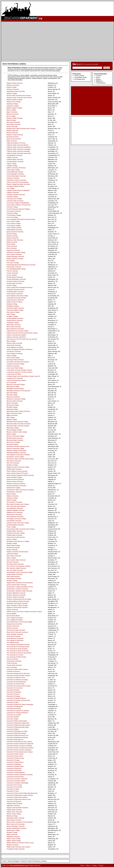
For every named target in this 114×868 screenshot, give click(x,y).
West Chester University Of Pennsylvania (20, 822)
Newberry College (12, 465)
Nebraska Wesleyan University (16, 453)
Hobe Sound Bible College (15, 310)
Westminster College (13, 830)
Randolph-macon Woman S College (18, 541)
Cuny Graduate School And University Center (21, 219)
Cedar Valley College (13, 170)
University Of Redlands (14, 764)
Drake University (12, 246)
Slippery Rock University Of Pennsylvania (20, 583)
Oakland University (13, 496)
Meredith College (12, 407)
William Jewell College (14, 841)
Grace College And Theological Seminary (20, 287)
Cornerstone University (14, 211)
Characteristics (101, 83)
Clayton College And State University (18, 184)
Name (98, 77)
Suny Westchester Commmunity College (19, 622)
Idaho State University (14, 325)
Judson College (11, 356)
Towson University (12, 659)
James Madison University (15, 347)
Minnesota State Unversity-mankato (18, 426)
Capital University (12, 157)
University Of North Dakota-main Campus (20, 752)
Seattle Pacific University (14, 574)
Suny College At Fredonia (15, 618)
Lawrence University (13, 366)
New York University (13, 463)
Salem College (11, 558)
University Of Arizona (13, 671)
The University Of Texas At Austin (17, 649)
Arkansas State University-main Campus (19, 98)
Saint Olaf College (12, 554)
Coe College (11, 188)
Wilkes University (12, 834)
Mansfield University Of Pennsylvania (18, 391)
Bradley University (12, 131)
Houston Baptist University (15, 318)
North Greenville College (14, 477)
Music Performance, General (37, 861)
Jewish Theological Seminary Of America (19, 349)
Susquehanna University (14, 624)
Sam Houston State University (16, 560)
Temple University (12, 628)
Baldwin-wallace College (14, 108)
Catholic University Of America (16, 168)
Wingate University (13, 845)
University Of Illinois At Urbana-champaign (20, 704)
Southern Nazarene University (16, 595)
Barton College (11, 110)
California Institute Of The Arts (16, 143)
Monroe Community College (15, 436)
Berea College (11, 116)
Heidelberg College (13, 306)
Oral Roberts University (14, 521)
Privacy (101, 865)
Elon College (11, 261)
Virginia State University (14, 810)
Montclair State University (15, 438)
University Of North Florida (15, 754)
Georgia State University (14, 283)
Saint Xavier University (14, 556)
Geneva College (12, 275)
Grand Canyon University (15, 294)
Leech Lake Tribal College (15, 368)
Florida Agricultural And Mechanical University (21, 265)
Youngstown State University (16, 849)
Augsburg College (12, 104)
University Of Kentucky (14, 709)
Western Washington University (16, 828)
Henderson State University (15, 308)
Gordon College (12, 285)
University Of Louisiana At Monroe (17, 713)
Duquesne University (13, 250)
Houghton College (12, 316)
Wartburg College (12, 816)
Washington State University (15, 818)
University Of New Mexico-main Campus (19, 742)
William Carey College (14, 839)
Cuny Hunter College (13, 221)
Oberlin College (11, 500)
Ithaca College (11, 341)
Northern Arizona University (15, 479)
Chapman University (13, 178)
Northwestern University (14, 492)
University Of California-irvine (16, 678)
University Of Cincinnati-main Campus (19, 686)
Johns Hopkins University (15, 353)
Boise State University (14, 124)
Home (4, 861)
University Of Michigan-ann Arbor (17, 731)
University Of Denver (13, 694)
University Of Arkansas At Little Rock (18, 673)
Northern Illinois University (15, 481)
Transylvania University (14, 661)
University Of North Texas (15, 756)
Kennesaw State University (15, 360)
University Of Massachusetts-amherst (18, 725)
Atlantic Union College (14, 102)
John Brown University (14, 351)
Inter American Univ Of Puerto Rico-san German (22, 339)
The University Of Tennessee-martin (18, 647)
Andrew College (12, 87)
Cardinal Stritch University (15, 159)
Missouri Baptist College (14, 430)
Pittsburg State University (15, 531)
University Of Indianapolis (15, 706)
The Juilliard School (13, 642)
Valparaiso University (13, 806)
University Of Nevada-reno (15, 740)
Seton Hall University (13, 576)
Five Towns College (13, 263)
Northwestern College (13, 488)
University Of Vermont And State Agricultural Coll (22, 793)
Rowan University (12, 550)
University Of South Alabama (16, 773)
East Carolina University (14, 254)
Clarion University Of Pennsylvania (17, 182)
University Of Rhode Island (15, 766)
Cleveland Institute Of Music (15, 186)
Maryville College (12, 395)
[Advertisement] (58, 41)
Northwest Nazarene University (16, 486)
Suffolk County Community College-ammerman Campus (24, 612)
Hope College (11, 314)
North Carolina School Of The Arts (17, 473)
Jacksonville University (14, 345)
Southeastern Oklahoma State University (19, 591)
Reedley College (12, 543)
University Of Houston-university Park (18, 700)
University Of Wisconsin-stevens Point (19, 799)
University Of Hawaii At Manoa (16, 698)
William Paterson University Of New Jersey (20, 843)
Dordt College (11, 244)
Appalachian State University (16, 91)
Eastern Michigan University (15, 256)
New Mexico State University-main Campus (20, 459)
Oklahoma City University (15, 512)
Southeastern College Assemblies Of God (20, 587)
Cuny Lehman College (14, 223)
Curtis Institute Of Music (14, 228)
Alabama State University (15, 83)
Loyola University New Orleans (16, 380)
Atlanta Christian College (14, 100)
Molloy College (11, 434)
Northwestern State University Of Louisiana (20, 490)
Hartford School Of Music (15, 302)
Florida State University (14, 267)
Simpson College (12, 581)
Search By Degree (13, 861)
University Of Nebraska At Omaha (17, 737)
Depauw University (13, 238)
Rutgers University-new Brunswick (17, 552)
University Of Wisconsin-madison (17, 797)
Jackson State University (14, 343)
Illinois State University (14, 327)
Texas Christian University (15, 634)
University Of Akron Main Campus (17, 669)
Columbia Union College (14, 199)
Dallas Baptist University (14, 230)
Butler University (12, 141)
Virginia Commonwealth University (17, 808)
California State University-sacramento (19, 153)
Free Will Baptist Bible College (16, 269)
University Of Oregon (13, 760)
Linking (94, 865)
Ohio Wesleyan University (15, 508)
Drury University (12, 248)
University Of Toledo (13, 789)
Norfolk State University (14, 469)
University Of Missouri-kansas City (17, 735)
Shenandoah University (14, 578)
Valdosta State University (14, 803)
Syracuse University (13, 626)
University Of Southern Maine (16, 781)
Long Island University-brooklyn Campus (19, 370)
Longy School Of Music (14, 374)
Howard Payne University (15, 320)
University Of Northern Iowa (15, 758)
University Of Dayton (13, 690)
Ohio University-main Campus (16, 506)
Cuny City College (12, 217)
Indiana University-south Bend (16, 337)
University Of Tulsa (13, 791)
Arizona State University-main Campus (19, 95)
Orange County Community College (18, 523)
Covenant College (12, 213)
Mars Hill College (12, 393)
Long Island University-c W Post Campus (19, 372)
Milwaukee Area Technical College (17, 422)
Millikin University (12, 415)
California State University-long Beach (19, 147)
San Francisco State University (16, 568)
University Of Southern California (17, 779)
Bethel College (11, 120)
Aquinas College (12, 93)
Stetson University (12, 609)
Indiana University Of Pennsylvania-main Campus (22, 333)
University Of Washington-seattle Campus (20, 795)
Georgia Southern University (15, 281)
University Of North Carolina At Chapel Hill (20, 744)
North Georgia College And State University (20, 475)
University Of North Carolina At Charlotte (19, 746)
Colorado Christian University (16, 195)
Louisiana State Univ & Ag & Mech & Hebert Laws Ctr (23, 376)
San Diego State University (15, 564)
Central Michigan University (15, 174)
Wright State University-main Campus (18, 847)
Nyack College (11, 494)
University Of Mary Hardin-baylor (17, 721)
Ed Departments (80, 79)
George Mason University (15, 277)
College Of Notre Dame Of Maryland (18, 190)
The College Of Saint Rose (15, 640)
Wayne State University (14, 820)
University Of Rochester (14, 770)
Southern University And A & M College (19, 599)
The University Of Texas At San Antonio (19, 653)
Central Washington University (16, 176)
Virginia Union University (14, 812)
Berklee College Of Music (15, 118)
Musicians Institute (12, 444)
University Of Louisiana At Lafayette (18, 711)
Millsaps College (12, 420)
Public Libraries (79, 76)
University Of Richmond (14, 768)
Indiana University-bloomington (16, 335)
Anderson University (13, 85)
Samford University (13, 562)
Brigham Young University (15, 135)
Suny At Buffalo (11, 614)
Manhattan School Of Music (15, 389)
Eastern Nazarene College (15, 259)
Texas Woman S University (15, 638)
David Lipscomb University (15, 232)
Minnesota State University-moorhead (18, 424)
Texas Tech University (13, 636)
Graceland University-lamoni (15, 290)
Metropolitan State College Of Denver (18, 411)
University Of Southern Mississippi (17, 783)
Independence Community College (17, 331)
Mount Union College (13, 442)
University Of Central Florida (15, 684)
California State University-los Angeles (19, 149)
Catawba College (12, 166)
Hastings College (12, 304)
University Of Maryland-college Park (18, 723)
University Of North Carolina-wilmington (19, 750)
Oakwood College (12, 498)
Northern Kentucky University (16, 484)
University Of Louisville (14, 715)
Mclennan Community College (16, 399)
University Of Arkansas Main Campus (18, 676)
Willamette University (13, 837)
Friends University (12, 271)
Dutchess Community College (16, 252)
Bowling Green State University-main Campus (21, 128)
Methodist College (12, 409)
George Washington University (16, 279)
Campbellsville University (14, 155)
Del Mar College (12, 234)
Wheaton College (12, 832)
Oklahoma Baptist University (15, 510)
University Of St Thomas (14, 785)
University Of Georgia (13, 696)
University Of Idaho (13, 702)
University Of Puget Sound (15, 762)
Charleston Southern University (16, 180)
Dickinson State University (15, 240)
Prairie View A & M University (16, 537)
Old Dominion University (14, 515)
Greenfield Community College (16, 298)
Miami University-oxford (14, 413)
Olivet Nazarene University (15, 517)
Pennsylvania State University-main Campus (21, 529)
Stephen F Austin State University (17, 607)
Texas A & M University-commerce (17, 632)
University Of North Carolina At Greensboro (20, 748)
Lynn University (11, 382)
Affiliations (99, 81)
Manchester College (13, 387)
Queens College (12, 539)
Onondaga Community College (16, 519)
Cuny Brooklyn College (14, 215)
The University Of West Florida (16, 657)
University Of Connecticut (15, 688)
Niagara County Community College (18, 467)
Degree (98, 79)
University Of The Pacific (14, 787)
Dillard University (12, 242)
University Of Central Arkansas (16, 682)
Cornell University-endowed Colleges (18, 209)
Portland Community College (16, 533)
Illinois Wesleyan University (15, 329)
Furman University (12, 273)
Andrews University (13, 89)
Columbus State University (15, 201)
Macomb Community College (16, 384)
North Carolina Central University (17, 471)
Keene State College (13, 358)
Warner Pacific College (14, 814)
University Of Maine (13, 717)
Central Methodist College (15, 172)
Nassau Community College (15, 448)
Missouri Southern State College (17, 432)
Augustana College (13, 106)
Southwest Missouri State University (18, 601)
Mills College (11, 417)
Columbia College (12, 197)
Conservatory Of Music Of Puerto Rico (19, 205)
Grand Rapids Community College (17, 296)
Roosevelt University (13, 548)
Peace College (11, 527)
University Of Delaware (14, 692)
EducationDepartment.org (19, 865)
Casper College (11, 164)
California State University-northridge (18, 151)
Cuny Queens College (14, 226)
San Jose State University (15, 570)
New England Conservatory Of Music (18, 455)
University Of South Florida (15, 777)
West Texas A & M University (16, 824)
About (88, 865)
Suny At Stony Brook (13, 616)
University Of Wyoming (14, 801)
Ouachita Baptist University (15, 525)
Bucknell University (13, 137)
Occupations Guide (81, 77)
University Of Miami (13, 729)
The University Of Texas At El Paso (18, 651)
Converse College (12, 207)
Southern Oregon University (15, 597)
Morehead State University (15, 440)
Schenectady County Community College (20, 572)
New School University (14, 461)
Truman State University (14, 665)
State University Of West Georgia (17, 605)
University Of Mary (12, 719)
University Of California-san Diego (17, 680)
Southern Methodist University (16, 593)
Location (99, 76)
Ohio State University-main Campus (18, 504)
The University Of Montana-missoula (18, 645)
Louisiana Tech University (15, 378)
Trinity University (12, 663)
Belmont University (13, 114)
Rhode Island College (13, 545)
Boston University (12, 126)
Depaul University (12, 236)
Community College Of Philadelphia (18, 203)
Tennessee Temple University (16, 630)
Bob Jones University (13, 122)
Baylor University (12, 112)
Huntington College (13, 323)
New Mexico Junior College (15, 457)
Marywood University (13, 397)
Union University (12, 667)
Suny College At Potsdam (15, 620)
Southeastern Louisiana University (17, 589)
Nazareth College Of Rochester (16, 451)
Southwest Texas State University (17, 603)
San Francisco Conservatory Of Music (19, 566)
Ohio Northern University (14, 502)
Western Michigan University (16, 826)
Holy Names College (13, 312)
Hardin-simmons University (15, 300)
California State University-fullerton (17, 145)
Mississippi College (13, 428)
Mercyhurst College (13, 405)
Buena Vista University (14, 139)
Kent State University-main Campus (18, 362)
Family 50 (24, 861)
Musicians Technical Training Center (18, 446)
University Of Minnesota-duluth (16, 733)
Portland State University (14, 535)
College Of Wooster (13, 192)
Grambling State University (15, 292)
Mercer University (12, 403)
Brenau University (12, 133)
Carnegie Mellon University (15, 162)
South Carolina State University (16, 585)
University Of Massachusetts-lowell (18, 727)
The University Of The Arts (15, 655)
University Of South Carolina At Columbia (20, 775)
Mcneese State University (15, 401)
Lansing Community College (15, 364)
